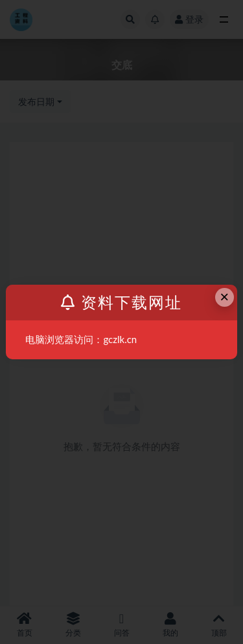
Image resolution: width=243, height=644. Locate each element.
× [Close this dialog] (224, 297)
